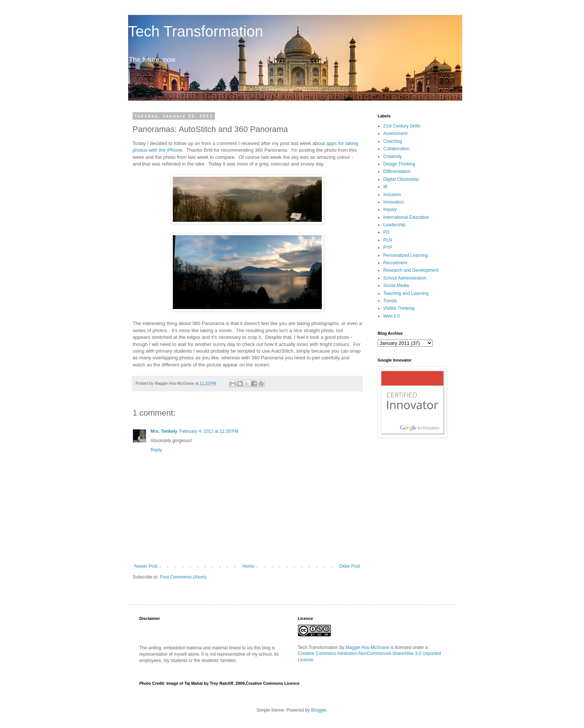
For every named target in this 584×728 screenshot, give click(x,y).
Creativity (393, 157)
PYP (388, 248)
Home (248, 566)
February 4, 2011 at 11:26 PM (209, 431)
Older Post (350, 566)
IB (385, 187)
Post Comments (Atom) (183, 577)
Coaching (393, 141)
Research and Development (411, 270)
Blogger (319, 710)
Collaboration (396, 149)
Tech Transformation (196, 31)
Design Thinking (399, 164)
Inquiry (390, 209)
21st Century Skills (402, 126)
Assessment (395, 133)
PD (386, 232)
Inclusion (392, 195)
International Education (406, 217)
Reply (156, 450)
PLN (388, 240)
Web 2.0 (391, 316)
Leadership (394, 225)
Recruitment (395, 263)
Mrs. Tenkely (164, 431)
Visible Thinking (399, 308)
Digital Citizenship (401, 179)
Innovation (393, 202)
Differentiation (397, 171)
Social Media (396, 286)
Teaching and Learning (406, 293)
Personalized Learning (405, 255)
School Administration (405, 278)
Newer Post (146, 566)
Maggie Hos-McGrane (367, 647)
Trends (390, 301)
